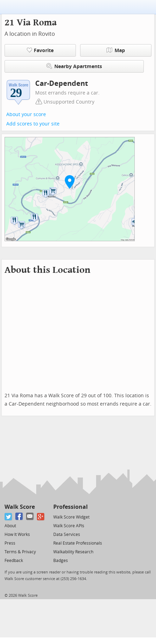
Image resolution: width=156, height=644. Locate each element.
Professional (71, 507)
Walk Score (20, 507)
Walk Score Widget (71, 517)
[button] (70, 182)
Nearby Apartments (74, 66)
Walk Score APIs (69, 526)
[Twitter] (9, 517)
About (10, 526)
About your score (26, 115)
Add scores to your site (33, 124)
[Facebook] (19, 517)
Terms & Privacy (20, 552)
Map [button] (116, 50)
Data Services (67, 535)
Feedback (14, 561)
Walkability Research (73, 552)
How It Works (17, 535)
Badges (61, 561)
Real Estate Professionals (78, 543)
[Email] (30, 517)
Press (10, 543)
